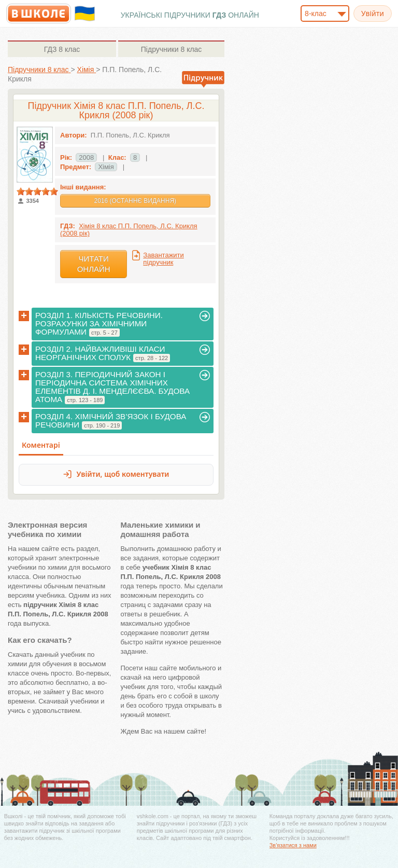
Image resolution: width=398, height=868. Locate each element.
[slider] (37, 191)
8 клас (62, 49)
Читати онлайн (94, 264)
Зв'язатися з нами (293, 845)
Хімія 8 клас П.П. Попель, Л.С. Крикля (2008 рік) (129, 230)
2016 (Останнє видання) (135, 201)
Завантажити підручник (163, 259)
